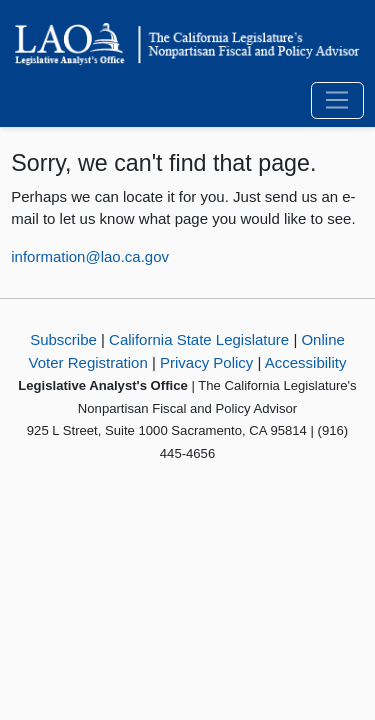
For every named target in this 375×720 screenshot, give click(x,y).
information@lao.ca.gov (90, 256)
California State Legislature (199, 339)
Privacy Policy (206, 362)
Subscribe (63, 339)
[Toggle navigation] (337, 101)
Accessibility (306, 362)
